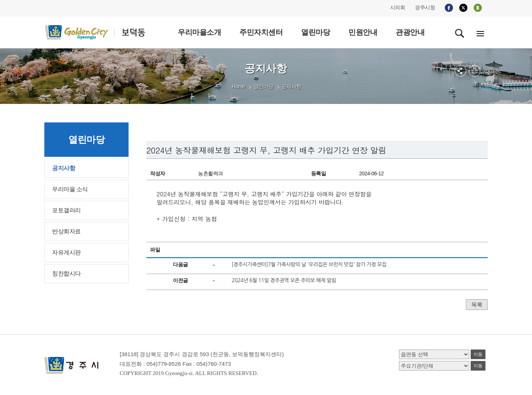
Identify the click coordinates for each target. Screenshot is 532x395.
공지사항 (291, 87)
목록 (477, 305)
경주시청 (425, 7)
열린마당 (263, 87)
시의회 (398, 7)
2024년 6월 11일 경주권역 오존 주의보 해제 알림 (284, 280)
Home (238, 87)
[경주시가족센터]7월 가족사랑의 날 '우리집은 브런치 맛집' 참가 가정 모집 (309, 264)
